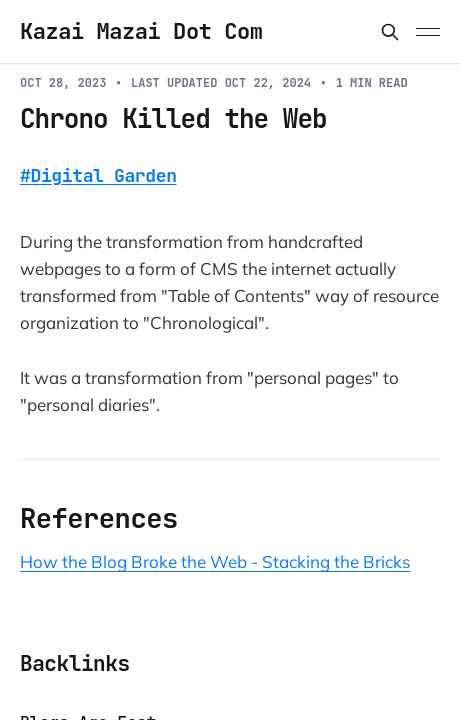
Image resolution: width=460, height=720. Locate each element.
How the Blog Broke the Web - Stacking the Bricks (215, 561)
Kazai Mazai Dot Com (141, 32)
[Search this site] (390, 32)
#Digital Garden (98, 175)
